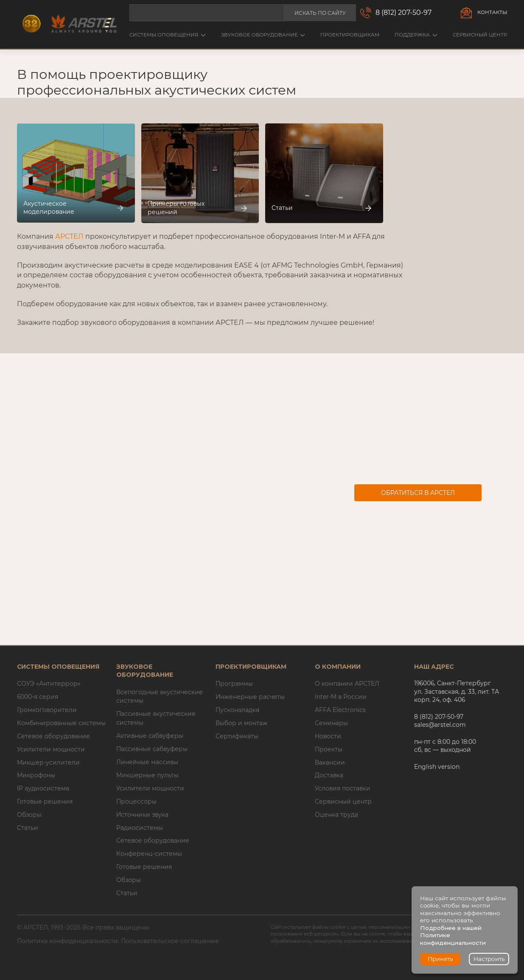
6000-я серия (38, 697)
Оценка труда (336, 815)
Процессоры (136, 801)
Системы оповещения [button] (168, 35)
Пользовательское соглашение (170, 941)
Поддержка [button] (416, 35)
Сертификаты (237, 736)
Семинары (331, 723)
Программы (234, 684)
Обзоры (29, 815)
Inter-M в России (341, 697)
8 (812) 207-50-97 (404, 13)
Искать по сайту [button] (320, 13)
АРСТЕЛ (69, 236)
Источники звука (142, 815)
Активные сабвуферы (150, 736)
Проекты (329, 749)
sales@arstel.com (440, 725)
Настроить (489, 959)
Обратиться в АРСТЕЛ (418, 493)
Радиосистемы (140, 828)
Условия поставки (343, 788)
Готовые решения (45, 801)
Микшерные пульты (147, 775)
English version (437, 767)
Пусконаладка (237, 710)
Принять (440, 959)
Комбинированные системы (61, 723)
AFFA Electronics (340, 710)
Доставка (329, 775)
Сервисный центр (480, 35)
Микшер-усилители (48, 762)
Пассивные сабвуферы (152, 749)
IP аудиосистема (43, 788)
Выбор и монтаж (242, 723)
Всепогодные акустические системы (160, 697)
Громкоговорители (47, 710)
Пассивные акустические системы (156, 718)
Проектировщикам (350, 35)
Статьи (28, 828)
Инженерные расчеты (250, 697)
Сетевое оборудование (53, 736)
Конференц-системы (149, 854)
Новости (328, 736)
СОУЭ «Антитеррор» (49, 684)
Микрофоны (36, 775)
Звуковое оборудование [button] (263, 35)
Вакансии (330, 762)
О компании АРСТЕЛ (347, 684)
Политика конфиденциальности (67, 941)
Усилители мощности (51, 749)
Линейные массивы (147, 762)
